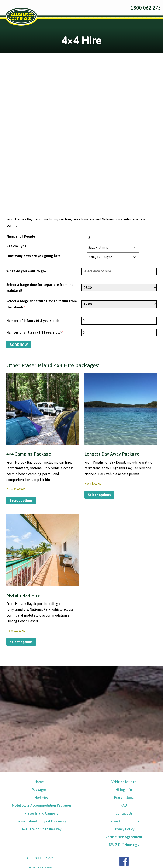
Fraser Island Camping (42, 758)
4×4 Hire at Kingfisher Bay (42, 774)
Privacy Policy (124, 774)
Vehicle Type (16, 185)
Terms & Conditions (124, 766)
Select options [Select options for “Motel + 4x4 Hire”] (21, 585)
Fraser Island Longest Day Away (42, 766)
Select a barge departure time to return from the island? (41, 244)
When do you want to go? (27, 210)
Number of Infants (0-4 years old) (33, 260)
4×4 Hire (42, 741)
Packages (39, 733)
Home (39, 725)
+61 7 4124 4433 (39, 814)
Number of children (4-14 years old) (35, 272)
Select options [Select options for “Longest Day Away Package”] (99, 435)
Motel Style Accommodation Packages (42, 749)
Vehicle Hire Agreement (124, 782)
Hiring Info (124, 733)
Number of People (21, 176)
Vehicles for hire (124, 725)
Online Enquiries (37, 848)
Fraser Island (124, 741)
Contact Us (124, 758)
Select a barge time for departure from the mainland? (40, 227)
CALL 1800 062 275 (39, 804)
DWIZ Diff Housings (124, 790)
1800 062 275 (146, 8)
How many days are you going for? (33, 195)
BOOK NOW (19, 284)
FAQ (124, 749)
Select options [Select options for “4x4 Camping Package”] (21, 442)
